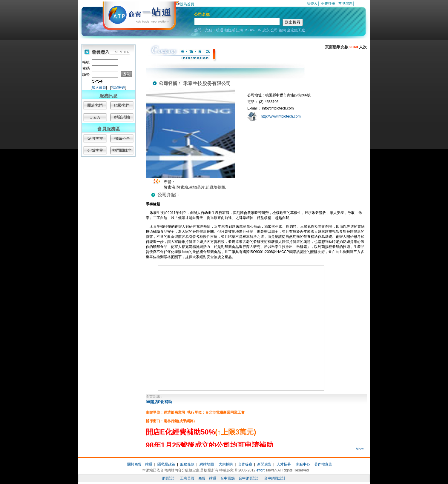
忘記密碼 (118, 87)
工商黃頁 (187, 478)
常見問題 (346, 4)
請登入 (312, 4)
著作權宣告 (323, 464)
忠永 (266, 30)
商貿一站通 (207, 478)
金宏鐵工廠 (296, 30)
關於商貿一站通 (140, 464)
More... (361, 449)
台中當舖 (228, 478)
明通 (220, 30)
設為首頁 (185, 4)
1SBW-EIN (253, 30)
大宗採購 (226, 464)
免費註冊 (328, 4)
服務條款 (187, 464)
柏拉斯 (230, 30)
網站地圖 (207, 464)
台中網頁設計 (249, 478)
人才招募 (284, 464)
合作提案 (245, 464)
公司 (274, 30)
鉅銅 (282, 30)
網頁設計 (169, 478)
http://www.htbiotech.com (281, 116)
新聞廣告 (264, 464)
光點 (208, 30)
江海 (240, 30)
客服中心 (303, 464)
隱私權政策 (166, 464)
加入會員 (99, 87)
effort (261, 470)
